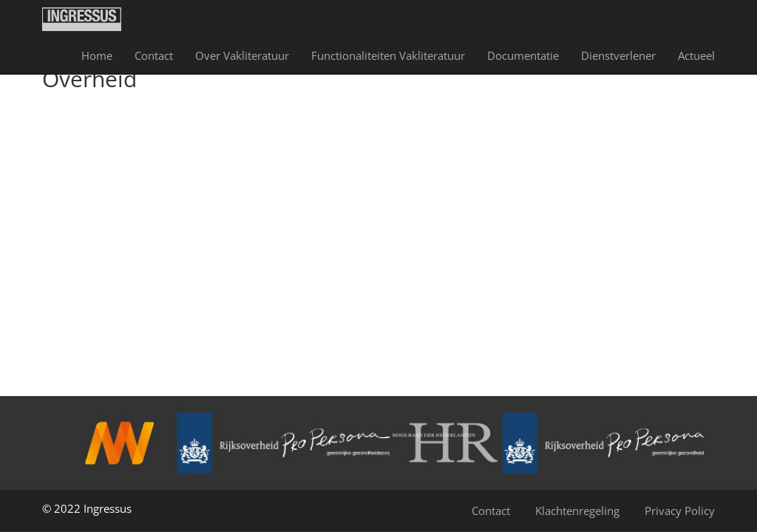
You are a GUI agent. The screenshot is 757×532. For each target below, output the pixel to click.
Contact (154, 55)
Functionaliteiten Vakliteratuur (388, 55)
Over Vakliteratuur (242, 55)
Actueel (696, 55)
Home (97, 55)
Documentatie (523, 55)
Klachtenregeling (577, 511)
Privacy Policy (680, 511)
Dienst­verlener (618, 55)
